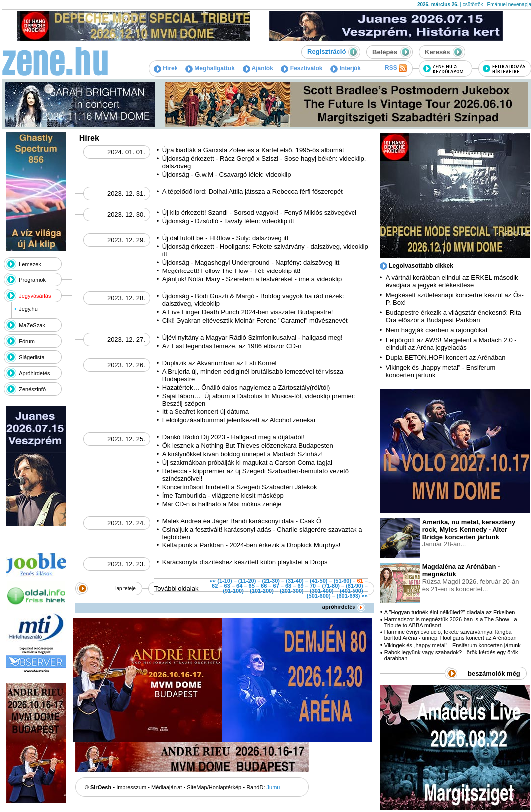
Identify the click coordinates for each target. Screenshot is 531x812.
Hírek (166, 68)
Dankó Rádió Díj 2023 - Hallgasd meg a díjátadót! (233, 437)
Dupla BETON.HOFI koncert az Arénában (446, 357)
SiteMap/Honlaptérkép (214, 787)
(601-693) (349, 596)
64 (239, 586)
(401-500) (352, 591)
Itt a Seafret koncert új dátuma (205, 412)
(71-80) (330, 586)
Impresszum (131, 787)
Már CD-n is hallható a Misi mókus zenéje (222, 504)
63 (227, 586)
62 (215, 586)
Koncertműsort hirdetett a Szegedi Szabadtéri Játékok (240, 487)
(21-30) (271, 581)
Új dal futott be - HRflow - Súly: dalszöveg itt (225, 238)
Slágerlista (32, 357)
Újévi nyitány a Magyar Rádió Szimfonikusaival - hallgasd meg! (252, 338)
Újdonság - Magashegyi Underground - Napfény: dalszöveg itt (251, 262)
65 (252, 586)
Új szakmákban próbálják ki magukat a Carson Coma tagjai (247, 463)
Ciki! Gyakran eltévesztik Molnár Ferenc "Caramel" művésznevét (255, 321)
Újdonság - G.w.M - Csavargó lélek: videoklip (227, 175)
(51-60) (342, 581)
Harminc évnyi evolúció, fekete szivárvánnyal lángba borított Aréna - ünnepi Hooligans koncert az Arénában (450, 635)
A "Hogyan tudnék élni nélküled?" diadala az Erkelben (450, 612)
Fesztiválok (301, 68)
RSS (396, 68)
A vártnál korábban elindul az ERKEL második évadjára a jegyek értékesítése (452, 281)
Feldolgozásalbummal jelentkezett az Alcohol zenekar (239, 420)
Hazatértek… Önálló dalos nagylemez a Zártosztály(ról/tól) (246, 387)
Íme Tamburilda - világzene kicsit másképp (223, 495)
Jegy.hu (28, 309)
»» (365, 596)
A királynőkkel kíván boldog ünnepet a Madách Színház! (242, 454)
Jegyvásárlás (35, 296)
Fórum (27, 341)
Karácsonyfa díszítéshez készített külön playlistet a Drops (245, 562)
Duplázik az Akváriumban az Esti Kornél (219, 363)
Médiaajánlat (167, 787)
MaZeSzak (32, 325)
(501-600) (319, 596)
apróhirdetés (344, 607)
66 (264, 586)
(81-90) (354, 586)
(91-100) (233, 591)
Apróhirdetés (34, 373)
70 (313, 586)
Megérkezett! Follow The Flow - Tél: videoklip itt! (231, 271)
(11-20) (247, 581)
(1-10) (225, 581)
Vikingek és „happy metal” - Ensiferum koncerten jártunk (452, 645)
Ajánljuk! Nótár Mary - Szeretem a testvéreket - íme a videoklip (252, 279)
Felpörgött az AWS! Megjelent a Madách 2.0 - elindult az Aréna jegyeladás (451, 344)
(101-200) (262, 591)
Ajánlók (258, 68)
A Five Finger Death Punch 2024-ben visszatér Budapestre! (248, 312)
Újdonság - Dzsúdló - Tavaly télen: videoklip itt (228, 221)
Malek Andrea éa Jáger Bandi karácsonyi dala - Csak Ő (242, 521)
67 (276, 586)
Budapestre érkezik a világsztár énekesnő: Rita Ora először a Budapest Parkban (453, 316)
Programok (32, 280)
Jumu (273, 787)
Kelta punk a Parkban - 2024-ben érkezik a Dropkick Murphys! (251, 545)
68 (288, 586)
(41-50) (318, 581)
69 (300, 586)
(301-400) (322, 591)
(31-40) (294, 581)
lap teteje (125, 589)
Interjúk (346, 68)
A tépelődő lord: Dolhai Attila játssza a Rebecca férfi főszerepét (252, 192)
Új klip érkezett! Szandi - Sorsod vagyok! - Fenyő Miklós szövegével (259, 212)
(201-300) (292, 591)
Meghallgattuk (210, 68)
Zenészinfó (32, 389)
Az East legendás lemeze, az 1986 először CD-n (232, 346)
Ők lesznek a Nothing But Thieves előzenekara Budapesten (248, 446)
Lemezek (30, 264)
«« (213, 581)
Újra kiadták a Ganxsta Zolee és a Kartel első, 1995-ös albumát (253, 150)
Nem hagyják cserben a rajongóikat (437, 330)
